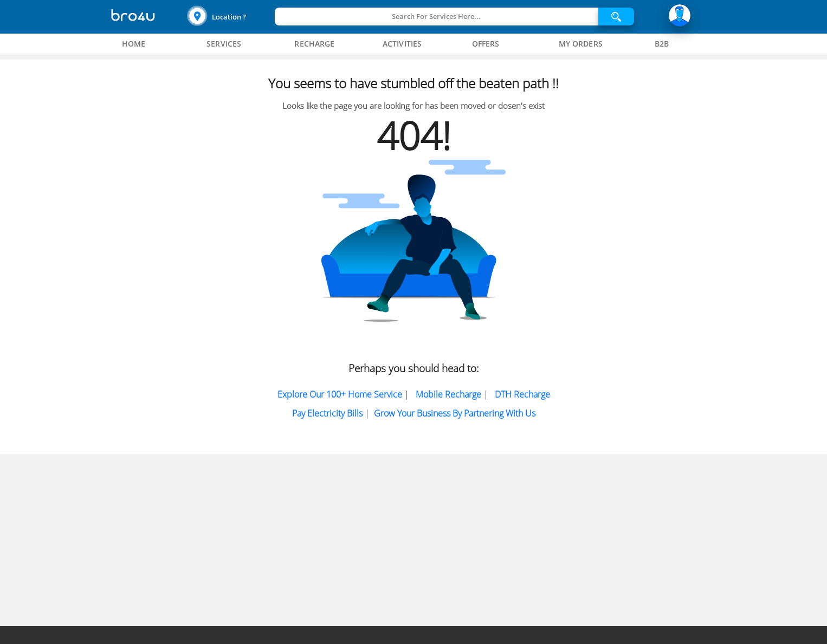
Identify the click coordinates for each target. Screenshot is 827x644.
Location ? (229, 17)
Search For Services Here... (436, 16)
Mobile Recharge (448, 394)
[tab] (134, 44)
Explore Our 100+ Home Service (340, 394)
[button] (230, 17)
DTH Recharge (522, 394)
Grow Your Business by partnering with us (455, 413)
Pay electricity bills (327, 413)
